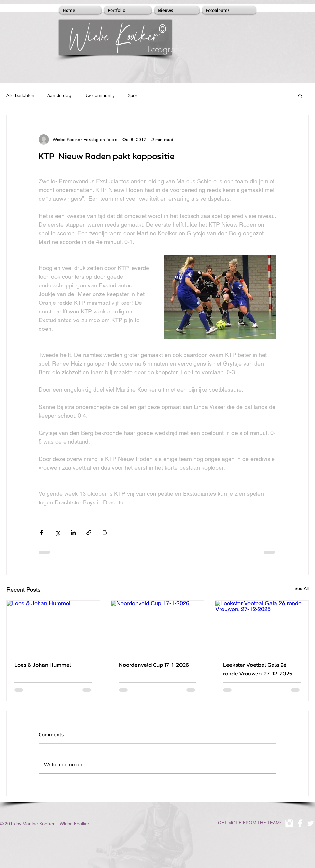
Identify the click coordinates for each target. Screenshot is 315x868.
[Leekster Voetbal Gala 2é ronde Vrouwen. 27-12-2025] (262, 627)
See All (301, 588)
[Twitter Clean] (310, 823)
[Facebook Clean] (300, 823)
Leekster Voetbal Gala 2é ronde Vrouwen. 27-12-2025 (258, 669)
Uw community (99, 95)
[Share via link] (89, 533)
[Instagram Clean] (289, 823)
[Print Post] (105, 533)
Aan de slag (59, 95)
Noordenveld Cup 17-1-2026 (154, 665)
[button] (300, 95)
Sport (133, 95)
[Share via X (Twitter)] (57, 533)
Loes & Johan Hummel (43, 665)
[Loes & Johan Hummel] (53, 627)
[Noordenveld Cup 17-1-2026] (158, 627)
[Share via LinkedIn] (73, 533)
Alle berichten (20, 95)
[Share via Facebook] (42, 533)
